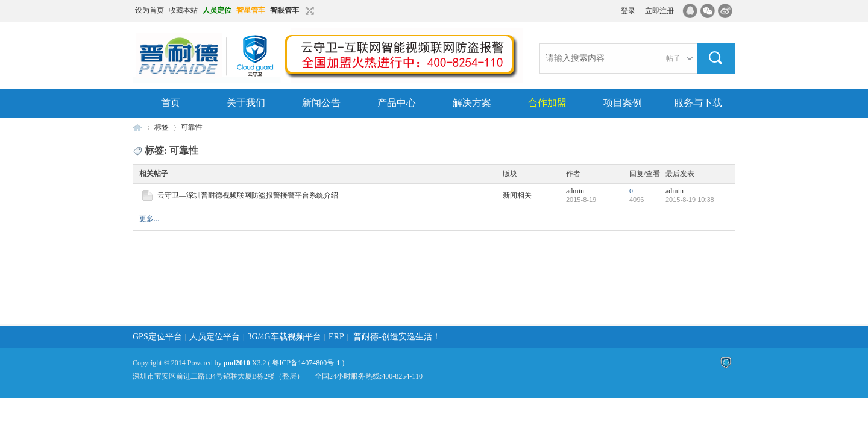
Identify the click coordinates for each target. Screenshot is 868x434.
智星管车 (251, 10)
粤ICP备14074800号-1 (306, 363)
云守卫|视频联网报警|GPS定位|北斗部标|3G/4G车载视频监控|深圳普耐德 (137, 127)
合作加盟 (547, 103)
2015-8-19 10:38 (690, 200)
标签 (162, 127)
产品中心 (397, 103)
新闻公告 (321, 103)
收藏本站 (183, 10)
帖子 (673, 58)
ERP (336, 337)
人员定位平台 (215, 337)
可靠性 (192, 127)
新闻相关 (517, 195)
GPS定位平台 (157, 337)
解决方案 (472, 103)
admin (575, 191)
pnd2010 (237, 363)
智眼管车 (285, 10)
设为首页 (149, 10)
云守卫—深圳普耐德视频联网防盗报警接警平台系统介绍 (248, 195)
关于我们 (246, 103)
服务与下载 (698, 103)
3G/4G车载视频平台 (285, 337)
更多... (149, 219)
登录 (628, 11)
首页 (171, 103)
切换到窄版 (308, 11)
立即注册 (659, 11)
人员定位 (217, 10)
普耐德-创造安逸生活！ (397, 337)
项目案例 (623, 103)
